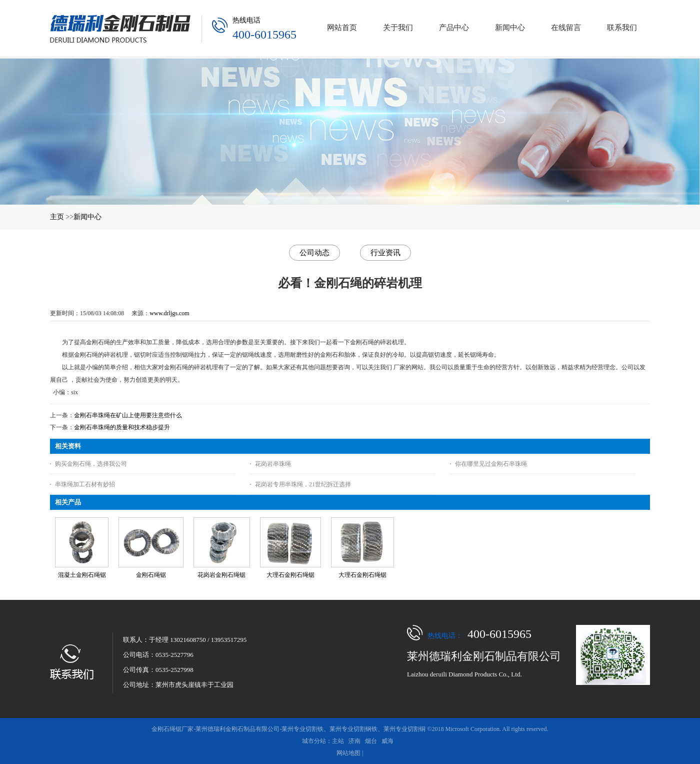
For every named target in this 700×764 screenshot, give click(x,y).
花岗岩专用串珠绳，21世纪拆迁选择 (303, 484)
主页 (57, 217)
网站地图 (348, 753)
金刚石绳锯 (151, 575)
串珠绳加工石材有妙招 (85, 484)
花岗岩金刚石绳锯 (221, 575)
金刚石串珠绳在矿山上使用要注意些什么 (128, 415)
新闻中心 (87, 217)
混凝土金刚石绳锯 (82, 575)
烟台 (371, 741)
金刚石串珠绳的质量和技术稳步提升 (122, 427)
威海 (387, 741)
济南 (354, 741)
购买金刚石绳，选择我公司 (91, 464)
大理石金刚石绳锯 (290, 575)
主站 (338, 741)
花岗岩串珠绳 (273, 464)
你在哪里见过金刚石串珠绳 (491, 464)
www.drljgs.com (169, 313)
